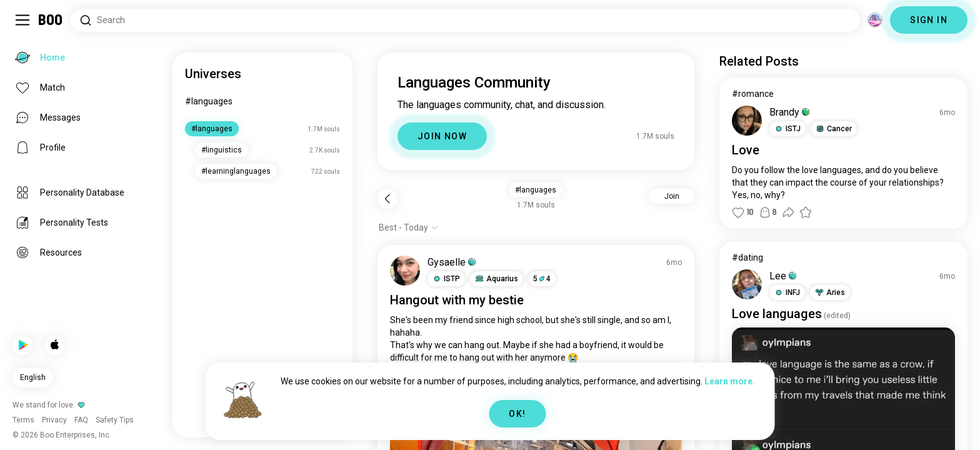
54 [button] (542, 279)
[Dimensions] (875, 20)
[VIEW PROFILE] (405, 271)
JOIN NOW (442, 136)
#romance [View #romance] (753, 94)
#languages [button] (536, 190)
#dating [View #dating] (747, 257)
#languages (209, 101)
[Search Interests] (465, 20)
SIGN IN (929, 20)
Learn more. (730, 381)
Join (672, 196)
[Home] (51, 20)
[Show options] (408, 227)
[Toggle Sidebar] (22, 20)
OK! (517, 414)
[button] (446, 279)
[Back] (387, 199)
